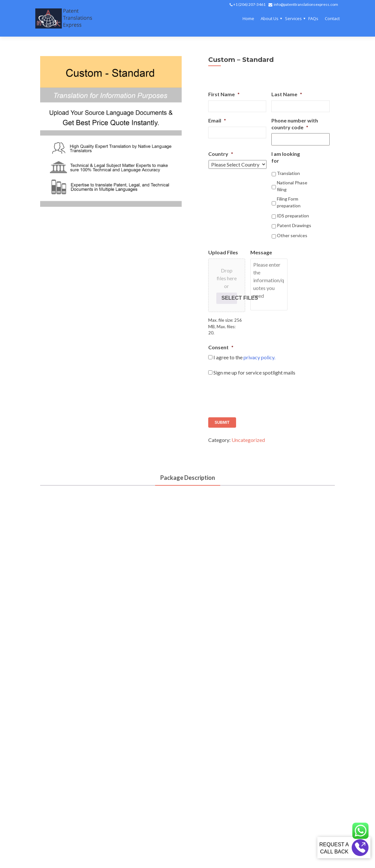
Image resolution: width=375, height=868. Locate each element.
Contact (332, 18)
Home (248, 18)
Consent (221, 347)
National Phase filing (292, 186)
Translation (288, 173)
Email (217, 120)
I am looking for (286, 157)
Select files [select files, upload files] (229, 298)
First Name (224, 94)
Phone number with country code (295, 124)
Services (293, 18)
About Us (270, 18)
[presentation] (257, 394)
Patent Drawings (294, 225)
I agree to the (244, 357)
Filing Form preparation (289, 202)
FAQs (313, 18)
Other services (292, 235)
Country (221, 154)
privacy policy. (259, 357)
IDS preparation (293, 216)
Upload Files (223, 252)
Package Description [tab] (188, 478)
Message (261, 252)
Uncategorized (248, 440)
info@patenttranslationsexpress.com (306, 4)
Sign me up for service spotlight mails (254, 372)
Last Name (287, 94)
